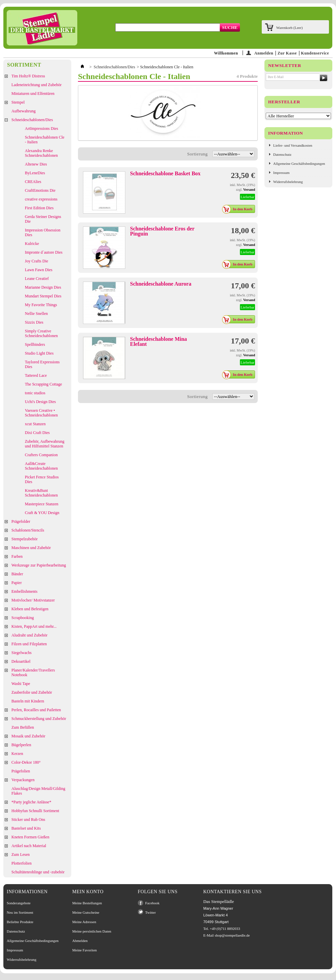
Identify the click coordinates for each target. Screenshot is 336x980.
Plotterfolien (22, 863)
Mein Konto (88, 892)
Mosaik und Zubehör (28, 736)
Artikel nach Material (29, 846)
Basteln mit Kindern (28, 701)
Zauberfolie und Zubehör (32, 692)
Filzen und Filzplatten (29, 644)
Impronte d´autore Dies (44, 252)
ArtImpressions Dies (41, 129)
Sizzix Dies (34, 322)
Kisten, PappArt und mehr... (34, 626)
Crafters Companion (41, 455)
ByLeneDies (35, 173)
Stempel (18, 102)
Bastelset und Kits (26, 828)
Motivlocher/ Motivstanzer (33, 600)
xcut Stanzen (35, 424)
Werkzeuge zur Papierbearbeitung (39, 565)
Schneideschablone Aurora (161, 284)
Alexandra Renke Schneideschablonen (41, 153)
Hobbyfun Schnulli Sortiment (35, 811)
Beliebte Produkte (20, 922)
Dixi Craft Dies (37, 433)
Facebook (152, 903)
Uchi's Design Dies (40, 402)
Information (286, 133)
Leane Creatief (37, 279)
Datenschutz (282, 154)
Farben (17, 556)
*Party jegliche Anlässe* (31, 802)
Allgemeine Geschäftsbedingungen (299, 164)
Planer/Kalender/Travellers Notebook (33, 673)
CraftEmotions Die (40, 190)
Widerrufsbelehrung (288, 182)
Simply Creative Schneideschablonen (41, 333)
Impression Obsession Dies (43, 232)
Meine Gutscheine (86, 912)
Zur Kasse (287, 53)
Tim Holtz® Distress (28, 76)
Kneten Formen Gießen (30, 837)
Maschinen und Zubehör (31, 548)
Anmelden (264, 53)
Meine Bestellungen (87, 903)
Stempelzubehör (25, 539)
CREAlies (33, 182)
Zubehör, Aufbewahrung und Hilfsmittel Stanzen (45, 444)
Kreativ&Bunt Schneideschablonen (41, 493)
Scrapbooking (23, 618)
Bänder (17, 574)
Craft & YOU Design (42, 513)
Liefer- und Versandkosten (293, 145)
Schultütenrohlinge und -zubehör (38, 872)
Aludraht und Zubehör (29, 635)
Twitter (151, 912)
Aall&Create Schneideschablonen (41, 466)
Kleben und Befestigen (30, 609)
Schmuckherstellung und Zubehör (39, 719)
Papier (17, 583)
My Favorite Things (41, 305)
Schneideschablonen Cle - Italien (45, 140)
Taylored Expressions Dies (42, 364)
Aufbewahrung (24, 111)
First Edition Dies (39, 208)
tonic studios (35, 393)
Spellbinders (35, 344)
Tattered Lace (36, 375)
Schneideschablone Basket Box (165, 173)
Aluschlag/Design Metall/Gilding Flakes (38, 791)
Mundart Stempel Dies (43, 296)
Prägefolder (21, 521)
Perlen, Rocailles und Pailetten (36, 710)
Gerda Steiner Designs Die (43, 219)
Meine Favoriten (85, 950)
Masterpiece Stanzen (42, 504)
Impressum (281, 173)
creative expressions (41, 199)
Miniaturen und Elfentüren (33, 94)
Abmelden (80, 941)
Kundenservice (315, 53)
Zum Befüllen (23, 727)
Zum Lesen (20, 855)
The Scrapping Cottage (44, 384)
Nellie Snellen (36, 314)
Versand (249, 190)
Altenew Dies (36, 164)
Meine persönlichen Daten (92, 931)
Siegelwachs (22, 653)
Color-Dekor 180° (26, 762)
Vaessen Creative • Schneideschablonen (41, 413)
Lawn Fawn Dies (39, 270)
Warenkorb (289, 28)
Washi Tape (21, 684)
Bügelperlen (21, 745)
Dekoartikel (21, 661)
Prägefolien (21, 771)
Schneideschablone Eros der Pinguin (162, 231)
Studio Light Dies (39, 353)
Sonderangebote (19, 903)
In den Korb (239, 209)
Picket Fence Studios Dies (42, 479)
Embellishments (24, 591)
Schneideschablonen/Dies (32, 120)
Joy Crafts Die (36, 261)
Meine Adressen (84, 922)
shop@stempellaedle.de (232, 935)
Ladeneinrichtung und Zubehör (36, 85)
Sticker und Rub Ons (28, 820)
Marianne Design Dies (43, 287)
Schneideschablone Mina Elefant (158, 341)
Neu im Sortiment (20, 912)
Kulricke (32, 244)
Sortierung (197, 154)
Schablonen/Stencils (28, 530)
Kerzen (17, 754)
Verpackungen (23, 780)
